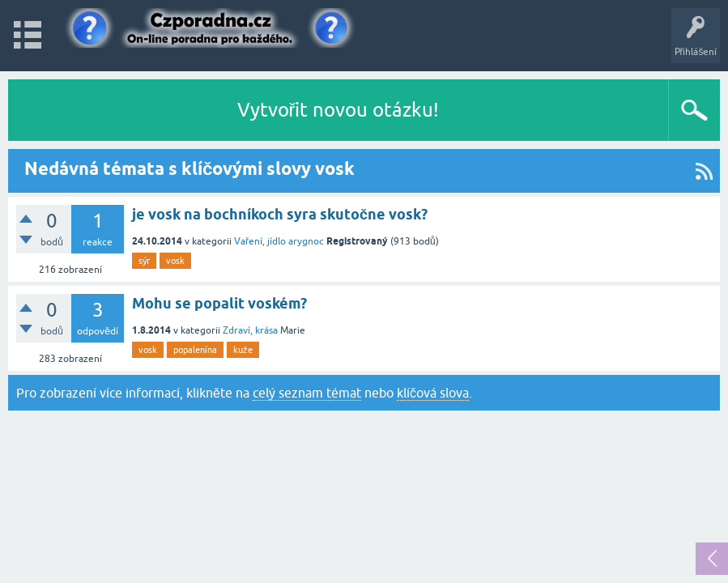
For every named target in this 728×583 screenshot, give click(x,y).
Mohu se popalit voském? (219, 303)
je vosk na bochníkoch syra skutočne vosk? (280, 214)
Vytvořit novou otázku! (338, 110)
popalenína (195, 350)
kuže (243, 350)
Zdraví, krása (250, 330)
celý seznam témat (307, 393)
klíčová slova (433, 393)
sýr (144, 261)
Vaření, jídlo (260, 241)
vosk (175, 261)
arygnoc (306, 241)
